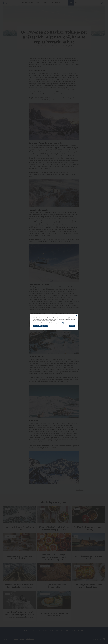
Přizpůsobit (45, 326)
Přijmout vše (72, 326)
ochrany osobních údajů (59, 323)
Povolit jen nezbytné (38, 326)
